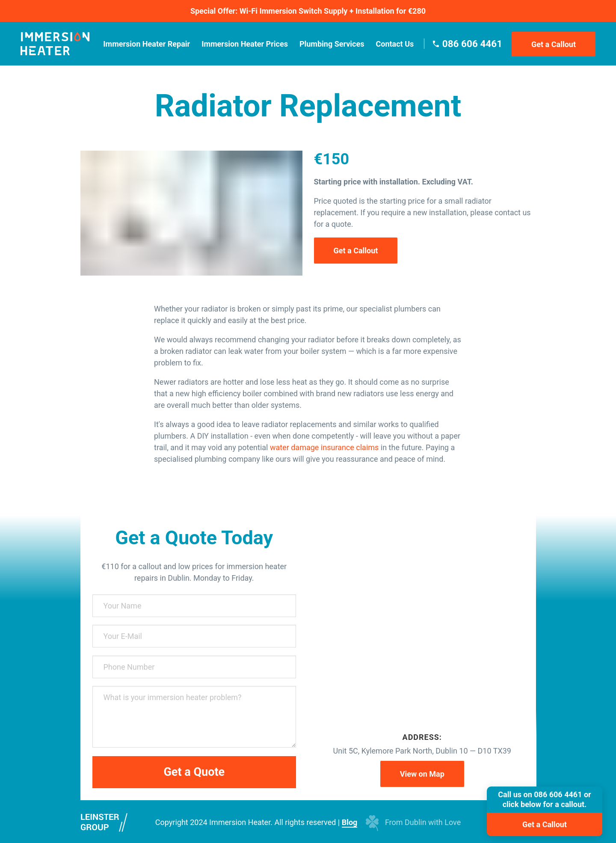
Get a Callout (554, 44)
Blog (350, 822)
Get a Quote (194, 772)
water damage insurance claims (324, 447)
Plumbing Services (332, 44)
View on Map (422, 774)
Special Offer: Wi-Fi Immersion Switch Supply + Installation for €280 (308, 11)
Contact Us (395, 44)
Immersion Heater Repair (147, 44)
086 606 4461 (472, 44)
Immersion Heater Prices (245, 44)
